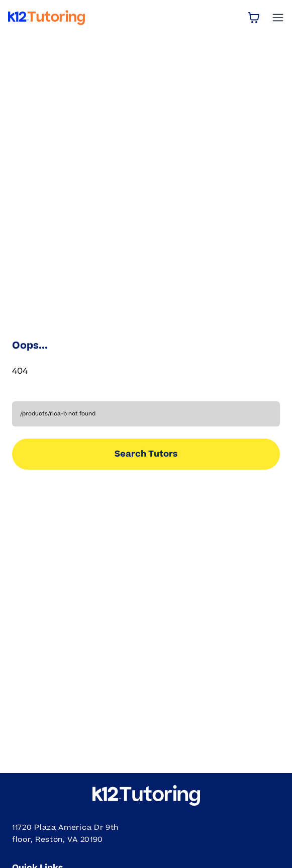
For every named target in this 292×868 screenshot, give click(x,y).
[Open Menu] (278, 18)
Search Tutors (146, 454)
